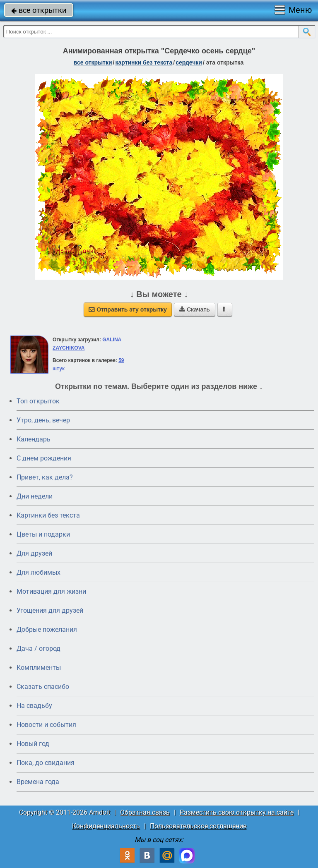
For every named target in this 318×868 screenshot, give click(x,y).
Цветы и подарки (43, 534)
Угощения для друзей (50, 610)
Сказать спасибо (43, 687)
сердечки (189, 62)
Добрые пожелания (47, 629)
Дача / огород (39, 649)
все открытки (39, 10)
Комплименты (39, 668)
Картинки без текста (48, 515)
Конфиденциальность (106, 826)
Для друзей (34, 553)
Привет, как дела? (45, 477)
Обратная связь (145, 812)
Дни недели (35, 496)
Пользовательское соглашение (198, 826)
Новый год (33, 744)
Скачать (195, 309)
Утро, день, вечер (43, 420)
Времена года (38, 782)
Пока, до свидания (46, 763)
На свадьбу (34, 706)
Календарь (34, 439)
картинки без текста (144, 62)
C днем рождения (44, 458)
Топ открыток (38, 401)
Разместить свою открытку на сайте (237, 812)
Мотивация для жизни (51, 591)
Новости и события (46, 725)
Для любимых (39, 572)
